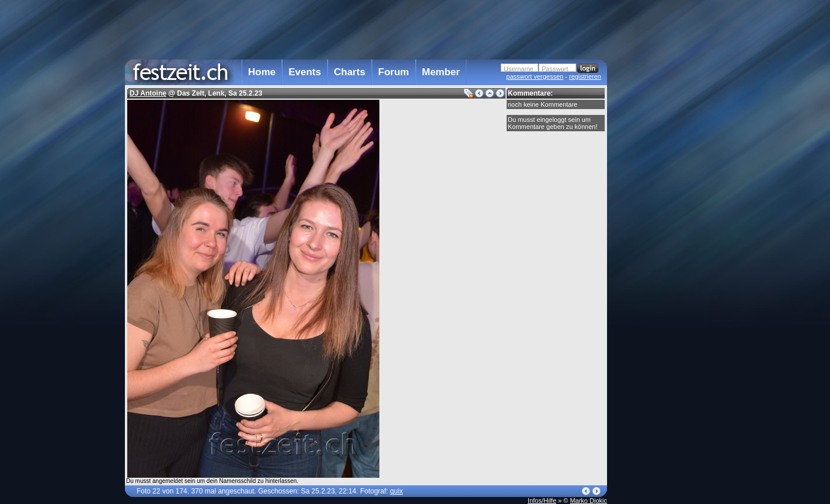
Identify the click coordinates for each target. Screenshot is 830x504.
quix (396, 491)
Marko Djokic (588, 501)
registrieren (585, 76)
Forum (394, 72)
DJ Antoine (148, 93)
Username (519, 69)
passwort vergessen (535, 76)
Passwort (555, 69)
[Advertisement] (658, 235)
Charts (350, 72)
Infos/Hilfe (542, 501)
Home (262, 72)
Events (305, 72)
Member (441, 72)
